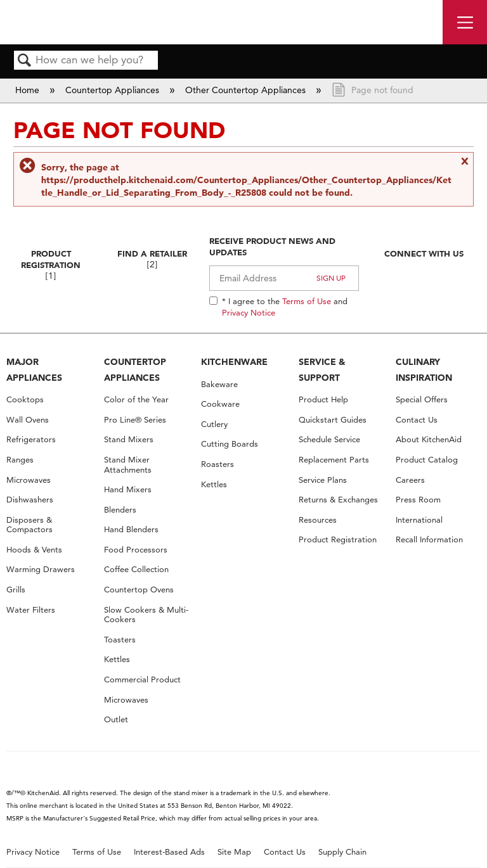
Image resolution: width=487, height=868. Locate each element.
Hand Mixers (128, 489)
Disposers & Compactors (29, 525)
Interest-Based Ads (169, 852)
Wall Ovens (28, 420)
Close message (464, 167)
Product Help (323, 399)
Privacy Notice (249, 312)
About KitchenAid (429, 439)
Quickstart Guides (333, 420)
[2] (152, 265)
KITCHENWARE (234, 362)
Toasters (120, 640)
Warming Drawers (41, 569)
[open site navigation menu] (465, 22)
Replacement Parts (334, 460)
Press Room (418, 500)
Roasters (218, 464)
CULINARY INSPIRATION (424, 370)
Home (29, 90)
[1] (51, 276)
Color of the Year (136, 399)
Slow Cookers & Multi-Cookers (146, 615)
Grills (16, 590)
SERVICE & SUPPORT (322, 370)
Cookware (220, 404)
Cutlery (214, 424)
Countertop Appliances (114, 90)
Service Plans (323, 480)
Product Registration (51, 259)
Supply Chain (342, 852)
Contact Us (417, 420)
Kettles (117, 659)
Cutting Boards (230, 444)
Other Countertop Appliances (247, 90)
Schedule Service (329, 439)
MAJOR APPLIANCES (34, 370)
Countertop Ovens (139, 590)
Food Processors (136, 550)
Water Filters (31, 610)
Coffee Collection (136, 569)
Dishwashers (30, 500)
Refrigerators (31, 439)
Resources (318, 520)
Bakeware (219, 384)
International (419, 520)
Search (25, 61)
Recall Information (429, 539)
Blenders (120, 510)
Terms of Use (307, 301)
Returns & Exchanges (338, 500)
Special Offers (422, 399)
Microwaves (29, 480)
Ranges (20, 460)
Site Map (234, 852)
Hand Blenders (131, 529)
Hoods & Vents (34, 550)
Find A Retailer (152, 253)
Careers (410, 480)
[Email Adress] (284, 278)
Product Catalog (427, 460)
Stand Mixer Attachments (128, 465)
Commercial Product (142, 680)
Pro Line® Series (135, 420)
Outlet (116, 719)
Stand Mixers (129, 439)
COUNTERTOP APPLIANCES (135, 370)
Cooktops (25, 399)
